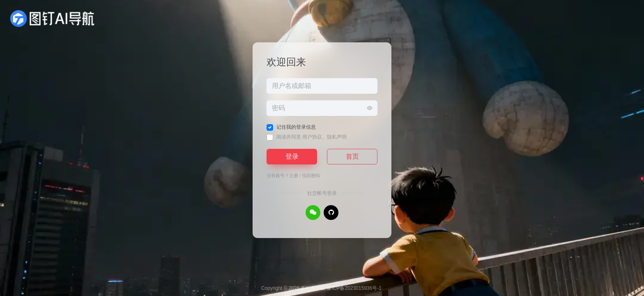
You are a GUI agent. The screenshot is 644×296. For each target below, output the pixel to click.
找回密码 (311, 176)
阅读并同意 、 (312, 137)
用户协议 (312, 137)
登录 (292, 156)
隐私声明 (337, 137)
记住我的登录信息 (296, 127)
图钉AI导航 (313, 288)
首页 (352, 156)
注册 (294, 176)
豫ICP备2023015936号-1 (354, 288)
